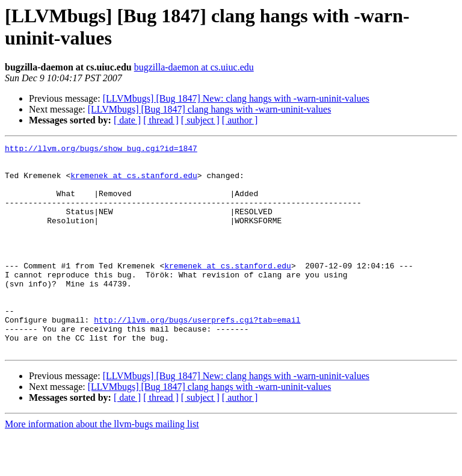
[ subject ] (200, 120)
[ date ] (127, 120)
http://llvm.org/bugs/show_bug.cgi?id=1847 (101, 150)
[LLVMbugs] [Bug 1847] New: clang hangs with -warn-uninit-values (236, 98)
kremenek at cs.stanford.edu (134, 182)
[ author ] (240, 120)
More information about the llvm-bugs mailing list (102, 465)
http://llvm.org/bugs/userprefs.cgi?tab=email (197, 356)
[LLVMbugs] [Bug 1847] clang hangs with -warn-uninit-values (210, 109)
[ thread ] (161, 120)
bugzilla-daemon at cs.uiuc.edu (194, 67)
